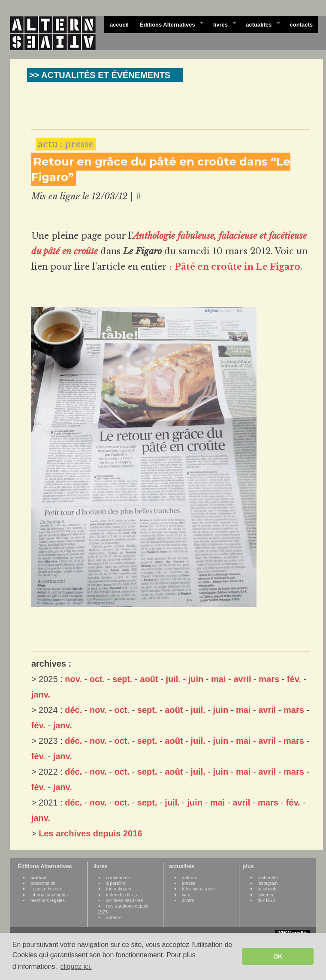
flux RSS (267, 900)
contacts (301, 25)
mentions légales (48, 900)
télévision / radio (198, 889)
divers (188, 900)
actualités (260, 24)
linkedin (266, 895)
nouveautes (118, 878)
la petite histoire (47, 889)
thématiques (118, 889)
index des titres (121, 895)
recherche (268, 878)
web (186, 895)
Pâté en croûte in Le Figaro (237, 267)
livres (222, 24)
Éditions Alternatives (169, 24)
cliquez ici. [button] (76, 966)
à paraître (116, 883)
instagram (268, 883)
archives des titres (124, 900)
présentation (43, 883)
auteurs (114, 917)
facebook (267, 889)
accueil (119, 25)
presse (189, 883)
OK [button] (278, 956)
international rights (49, 895)
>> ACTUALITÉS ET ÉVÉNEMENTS (100, 75)
